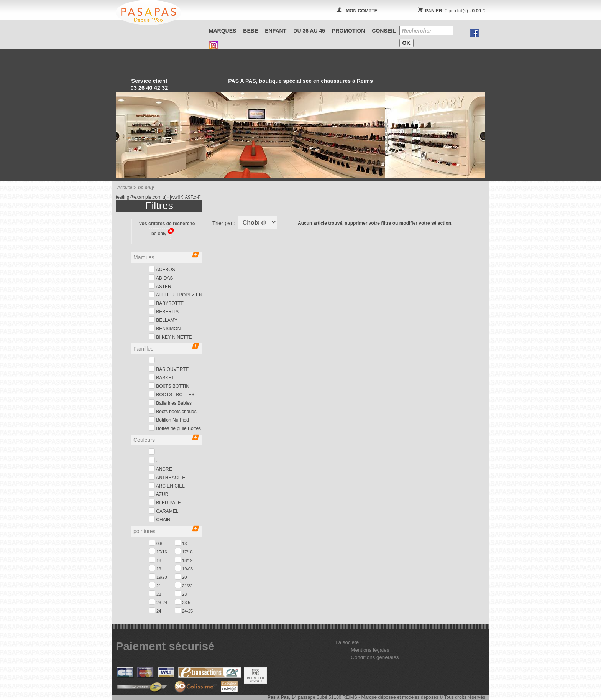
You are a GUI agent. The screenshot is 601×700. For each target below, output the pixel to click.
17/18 (184, 551)
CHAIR (160, 519)
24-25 (184, 610)
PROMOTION (348, 31)
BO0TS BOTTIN (169, 386)
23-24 (158, 602)
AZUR (158, 494)
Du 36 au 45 (309, 31)
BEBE (250, 31)
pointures (166, 531)
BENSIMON (165, 328)
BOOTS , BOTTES (172, 394)
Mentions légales (370, 650)
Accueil (125, 188)
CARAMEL (163, 511)
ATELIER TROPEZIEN (176, 294)
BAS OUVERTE (169, 369)
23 (181, 593)
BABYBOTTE (166, 303)
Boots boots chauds (173, 411)
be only (161, 233)
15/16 (158, 551)
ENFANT (276, 31)
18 (155, 560)
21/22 (184, 585)
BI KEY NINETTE (170, 337)
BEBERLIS (164, 311)
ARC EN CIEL (167, 485)
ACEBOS (162, 269)
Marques (223, 31)
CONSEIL (384, 31)
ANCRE (160, 469)
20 (181, 576)
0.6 (156, 543)
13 (181, 543)
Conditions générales (375, 657)
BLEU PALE (165, 502)
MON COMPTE (362, 11)
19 (155, 568)
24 (155, 610)
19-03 (184, 568)
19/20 (158, 576)
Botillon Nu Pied (169, 419)
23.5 (182, 602)
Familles (166, 348)
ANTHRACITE (167, 477)
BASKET (162, 377)
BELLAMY (163, 320)
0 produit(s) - (450, 11)
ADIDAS (161, 278)
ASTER (160, 286)
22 (155, 593)
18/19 (184, 560)
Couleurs (166, 439)
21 (155, 585)
